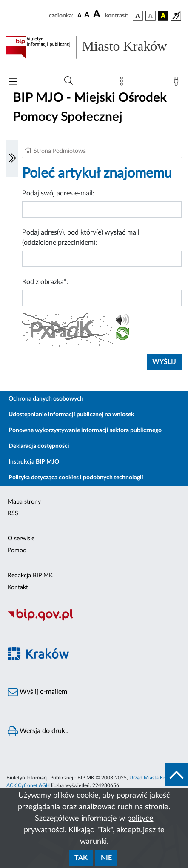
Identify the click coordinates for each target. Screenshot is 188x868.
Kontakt (18, 587)
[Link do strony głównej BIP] (94, 47)
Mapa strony (24, 502)
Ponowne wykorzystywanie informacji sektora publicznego (85, 430)
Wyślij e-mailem (37, 692)
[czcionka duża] (98, 14)
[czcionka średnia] (87, 16)
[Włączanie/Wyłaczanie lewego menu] (12, 159)
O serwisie (21, 539)
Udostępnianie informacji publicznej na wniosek (71, 415)
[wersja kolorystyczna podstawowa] (138, 16)
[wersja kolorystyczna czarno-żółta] (163, 16)
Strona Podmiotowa (60, 151)
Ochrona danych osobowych (46, 399)
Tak (81, 858)
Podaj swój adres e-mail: (58, 193)
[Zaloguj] (178, 83)
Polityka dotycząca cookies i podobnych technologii (76, 478)
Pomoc (17, 550)
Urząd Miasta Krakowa (154, 778)
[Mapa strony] (123, 83)
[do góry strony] (177, 775)
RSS (13, 513)
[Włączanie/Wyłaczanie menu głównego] (13, 82)
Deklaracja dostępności (39, 446)
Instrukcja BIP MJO (34, 462)
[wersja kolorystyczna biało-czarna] (151, 16)
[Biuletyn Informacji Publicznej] (94, 620)
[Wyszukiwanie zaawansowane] (68, 81)
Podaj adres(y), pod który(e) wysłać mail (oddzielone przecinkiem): (81, 238)
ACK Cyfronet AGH (28, 785)
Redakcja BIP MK (30, 576)
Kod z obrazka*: (45, 282)
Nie (106, 858)
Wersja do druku (38, 731)
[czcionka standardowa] (80, 15)
